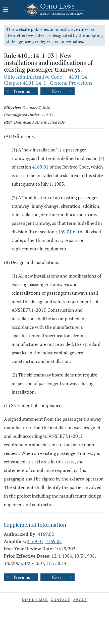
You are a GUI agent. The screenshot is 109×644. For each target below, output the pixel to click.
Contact (61, 600)
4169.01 (40, 167)
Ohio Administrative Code (33, 77)
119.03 (47, 115)
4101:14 (78, 77)
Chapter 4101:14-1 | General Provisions (48, 83)
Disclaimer (35, 600)
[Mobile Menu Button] (6, 10)
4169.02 (46, 534)
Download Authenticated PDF (39, 122)
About (80, 600)
